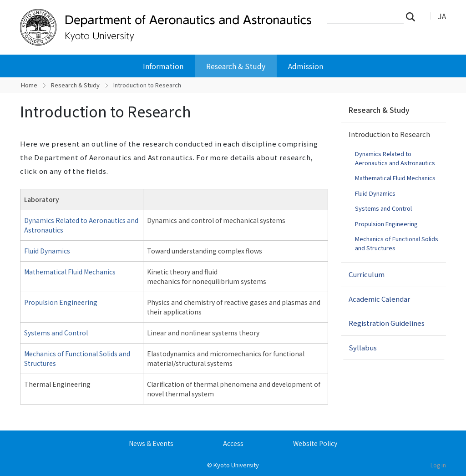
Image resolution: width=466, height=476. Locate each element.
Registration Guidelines (387, 323)
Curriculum (367, 274)
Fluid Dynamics (47, 251)
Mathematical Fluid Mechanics (70, 272)
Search (413, 16)
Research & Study (236, 66)
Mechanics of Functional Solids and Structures (397, 243)
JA (442, 16)
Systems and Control (56, 333)
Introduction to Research (389, 134)
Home (29, 85)
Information (163, 66)
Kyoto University (236, 465)
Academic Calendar (379, 299)
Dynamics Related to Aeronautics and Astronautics (395, 158)
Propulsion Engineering (61, 302)
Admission (306, 66)
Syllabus (363, 347)
